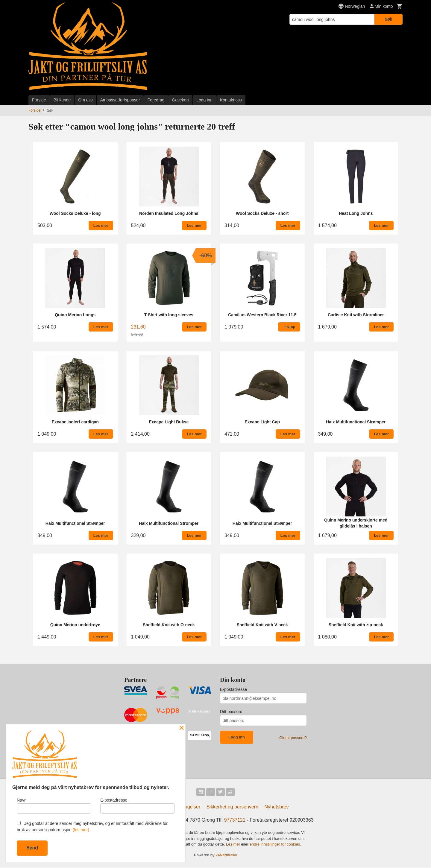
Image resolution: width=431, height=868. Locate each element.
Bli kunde (62, 100)
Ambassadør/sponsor (120, 100)
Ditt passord (231, 712)
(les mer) (81, 830)
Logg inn (204, 100)
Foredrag (156, 100)
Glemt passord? (293, 738)
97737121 (235, 821)
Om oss (85, 100)
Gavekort (180, 100)
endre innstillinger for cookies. (275, 845)
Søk (388, 19)
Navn (54, 805)
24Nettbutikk (226, 856)
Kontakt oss (231, 100)
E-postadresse (233, 689)
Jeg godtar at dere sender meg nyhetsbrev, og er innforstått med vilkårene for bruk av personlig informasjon (92, 827)
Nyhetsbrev (277, 808)
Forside (39, 100)
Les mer (234, 845)
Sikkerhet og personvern (232, 808)
